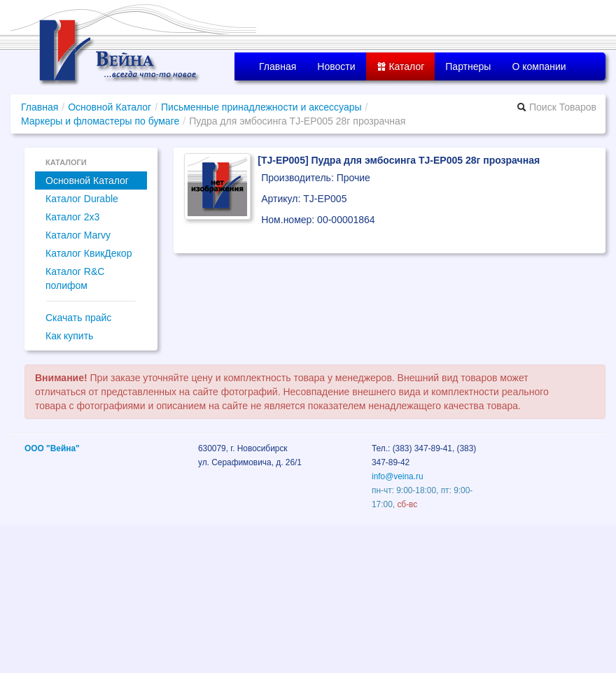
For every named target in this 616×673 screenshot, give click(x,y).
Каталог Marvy (78, 235)
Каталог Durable (82, 199)
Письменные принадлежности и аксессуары (261, 107)
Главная (278, 66)
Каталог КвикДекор (89, 253)
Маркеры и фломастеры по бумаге (100, 121)
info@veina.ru (398, 476)
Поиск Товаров (556, 107)
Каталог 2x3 (72, 217)
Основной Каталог (110, 107)
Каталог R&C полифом (75, 278)
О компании (539, 66)
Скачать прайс (78, 318)
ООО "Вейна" (52, 448)
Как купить (69, 336)
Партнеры (468, 66)
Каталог (401, 66)
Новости (336, 66)
